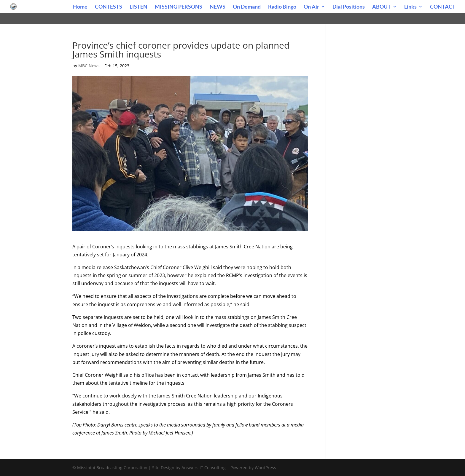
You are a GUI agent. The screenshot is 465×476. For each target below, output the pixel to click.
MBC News (89, 66)
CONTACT (443, 7)
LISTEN (138, 7)
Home (80, 7)
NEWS (218, 7)
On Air (311, 7)
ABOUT (382, 7)
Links (410, 7)
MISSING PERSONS (179, 7)
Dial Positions (349, 7)
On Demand (247, 7)
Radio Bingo (282, 7)
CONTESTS (109, 7)
